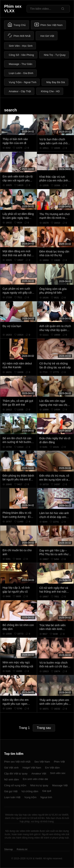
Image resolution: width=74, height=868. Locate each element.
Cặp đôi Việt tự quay (16, 774)
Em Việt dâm (52, 768)
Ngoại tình (46, 797)
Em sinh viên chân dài (35, 779)
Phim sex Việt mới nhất (17, 762)
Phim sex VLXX (13, 9)
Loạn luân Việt (12, 797)
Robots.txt (22, 849)
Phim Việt (59, 762)
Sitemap (8, 849)
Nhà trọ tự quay (39, 785)
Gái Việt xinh (11, 768)
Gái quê (47, 791)
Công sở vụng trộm (15, 785)
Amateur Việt (39, 774)
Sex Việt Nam (42, 762)
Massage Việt (60, 785)
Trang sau (44, 728)
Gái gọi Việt (11, 791)
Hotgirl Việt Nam (32, 768)
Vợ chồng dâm (30, 791)
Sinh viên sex (58, 773)
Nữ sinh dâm (12, 779)
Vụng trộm (30, 797)
